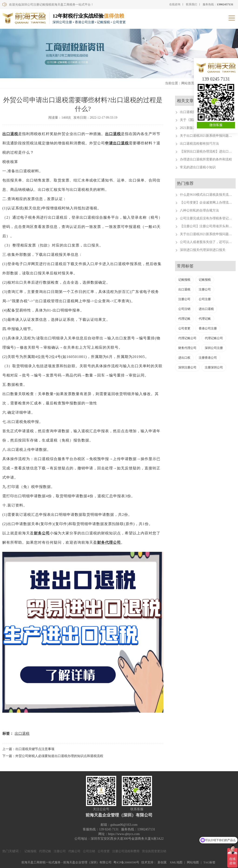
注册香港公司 (208, 358)
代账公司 (74, 851)
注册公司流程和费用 (126, 851)
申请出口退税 (117, 143)
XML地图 (176, 862)
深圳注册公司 (187, 367)
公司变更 (184, 328)
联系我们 (192, 4)
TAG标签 (209, 862)
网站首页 (188, 83)
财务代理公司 (109, 542)
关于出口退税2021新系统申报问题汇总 (208, 136)
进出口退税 (206, 309)
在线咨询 (175, 4)
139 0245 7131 (216, 79)
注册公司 (205, 289)
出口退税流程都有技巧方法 (199, 144)
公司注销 (184, 309)
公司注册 (205, 299)
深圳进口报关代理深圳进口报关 (203, 250)
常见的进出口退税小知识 (198, 167)
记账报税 (184, 280)
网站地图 (193, 862)
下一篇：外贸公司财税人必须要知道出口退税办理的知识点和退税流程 (53, 756)
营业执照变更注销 (154, 851)
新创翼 (162, 862)
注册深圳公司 (214, 367)
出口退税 (10, 134)
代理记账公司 (187, 338)
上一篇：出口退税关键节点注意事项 (28, 749)
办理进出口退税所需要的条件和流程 (206, 159)
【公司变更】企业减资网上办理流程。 (208, 203)
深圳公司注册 (214, 348)
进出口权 (184, 358)
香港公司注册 (208, 328)
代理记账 (184, 319)
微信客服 (216, 125)
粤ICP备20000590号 (126, 862)
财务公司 (42, 533)
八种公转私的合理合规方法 (199, 210)
